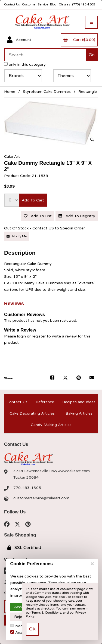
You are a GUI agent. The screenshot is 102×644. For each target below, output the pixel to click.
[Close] (92, 564)
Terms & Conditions (46, 613)
